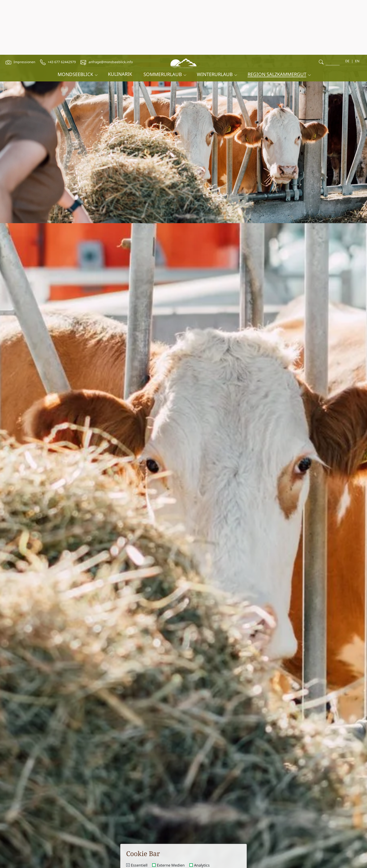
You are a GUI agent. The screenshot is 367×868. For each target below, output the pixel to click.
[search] (321, 7)
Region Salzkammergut (277, 20)
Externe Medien (171, 811)
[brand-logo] (183, 8)
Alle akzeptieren (184, 832)
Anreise (100, 858)
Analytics (202, 811)
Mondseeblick (75, 20)
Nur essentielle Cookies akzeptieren (184, 845)
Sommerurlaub (163, 20)
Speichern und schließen (183, 858)
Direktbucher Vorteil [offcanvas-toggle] (338, 834)
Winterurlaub (215, 20)
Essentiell (139, 811)
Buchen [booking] (253, 861)
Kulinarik (120, 19)
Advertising (141, 818)
